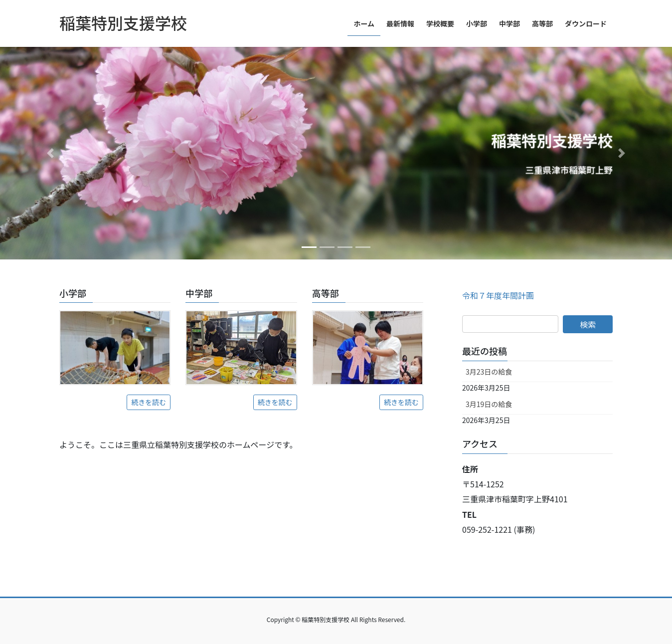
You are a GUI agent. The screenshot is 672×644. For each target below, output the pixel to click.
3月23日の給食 (489, 372)
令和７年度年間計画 (498, 295)
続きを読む (149, 402)
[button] (50, 153)
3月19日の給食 (489, 404)
